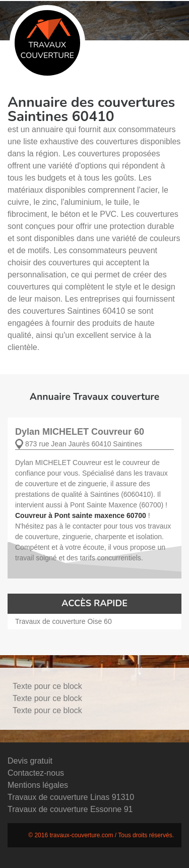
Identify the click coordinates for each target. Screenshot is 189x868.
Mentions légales (38, 785)
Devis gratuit (30, 761)
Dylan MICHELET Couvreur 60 (80, 432)
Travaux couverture (47, 40)
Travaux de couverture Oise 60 (64, 621)
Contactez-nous (36, 773)
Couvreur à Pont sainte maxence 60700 (81, 515)
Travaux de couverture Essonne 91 (70, 809)
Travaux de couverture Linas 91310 (71, 797)
